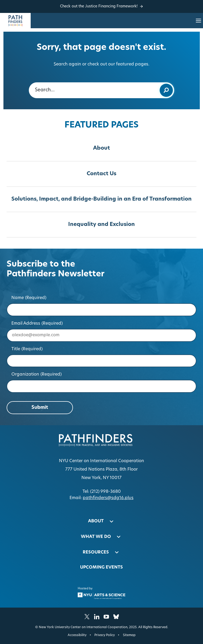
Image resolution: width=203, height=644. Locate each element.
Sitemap (129, 635)
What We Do (96, 537)
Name (29, 298)
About (101, 148)
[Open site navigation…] (199, 21)
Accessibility (77, 635)
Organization (37, 375)
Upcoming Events (101, 567)
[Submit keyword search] (166, 90)
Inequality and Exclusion (101, 225)
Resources (96, 552)
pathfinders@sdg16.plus (108, 498)
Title (27, 349)
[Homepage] (15, 21)
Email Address (37, 324)
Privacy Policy (105, 635)
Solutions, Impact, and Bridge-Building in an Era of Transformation (101, 199)
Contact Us (101, 174)
